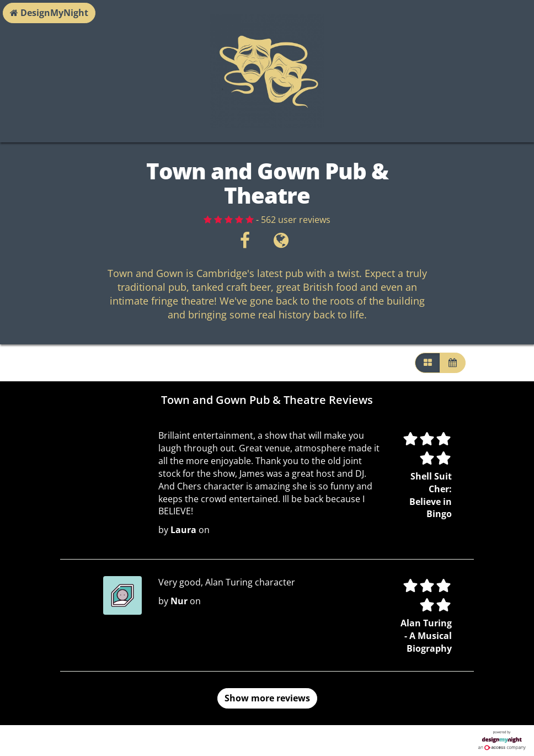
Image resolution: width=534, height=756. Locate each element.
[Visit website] (281, 243)
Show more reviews (267, 698)
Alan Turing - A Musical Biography (426, 636)
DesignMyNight (49, 13)
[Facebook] (245, 243)
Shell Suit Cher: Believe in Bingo (431, 495)
